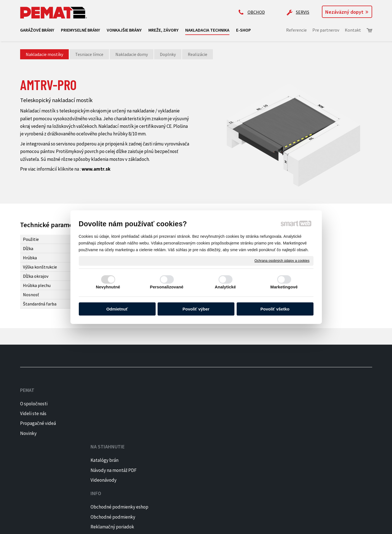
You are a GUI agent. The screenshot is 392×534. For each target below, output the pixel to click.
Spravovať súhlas (203, 526)
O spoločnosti (34, 404)
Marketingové (284, 287)
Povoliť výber (196, 309)
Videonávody (106, 423)
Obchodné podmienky (188, 413)
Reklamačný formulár (187, 433)
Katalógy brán (107, 404)
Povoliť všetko (275, 309)
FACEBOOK (330, 404)
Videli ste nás (34, 413)
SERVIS (303, 12)
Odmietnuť (117, 309)
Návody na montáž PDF (116, 413)
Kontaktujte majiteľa (259, 442)
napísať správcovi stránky (111, 526)
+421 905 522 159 (254, 399)
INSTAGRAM (331, 413)
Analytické (225, 287)
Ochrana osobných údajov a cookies (282, 260)
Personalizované (167, 287)
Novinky (28, 433)
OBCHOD (256, 12)
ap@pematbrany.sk (257, 420)
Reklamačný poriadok (187, 423)
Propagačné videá (38, 423)
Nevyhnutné (108, 287)
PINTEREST (331, 423)
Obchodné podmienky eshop (194, 404)
